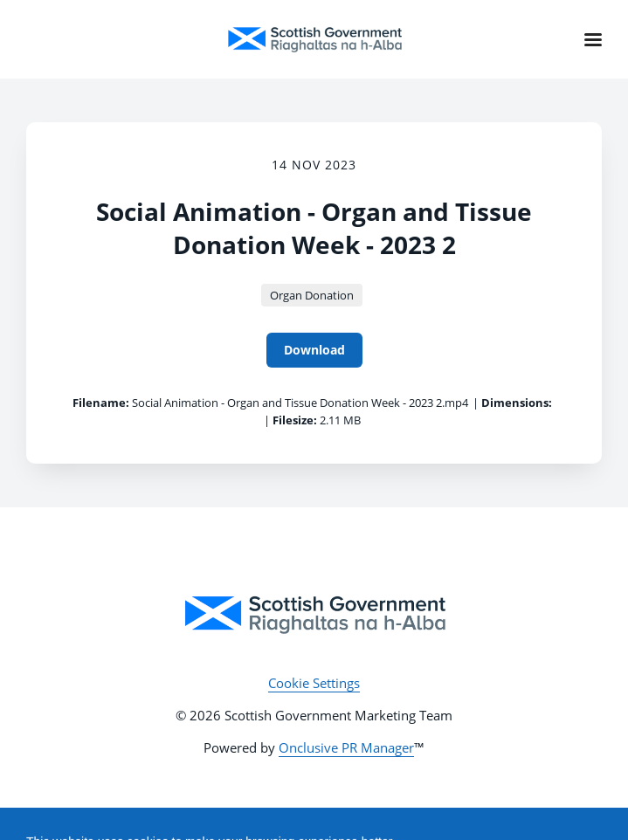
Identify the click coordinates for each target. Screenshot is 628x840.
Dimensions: (517, 403)
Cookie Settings (314, 683)
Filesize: (295, 420)
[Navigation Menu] (593, 39)
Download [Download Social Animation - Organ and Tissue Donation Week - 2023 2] (314, 350)
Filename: (101, 403)
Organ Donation (312, 295)
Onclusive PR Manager (346, 747)
